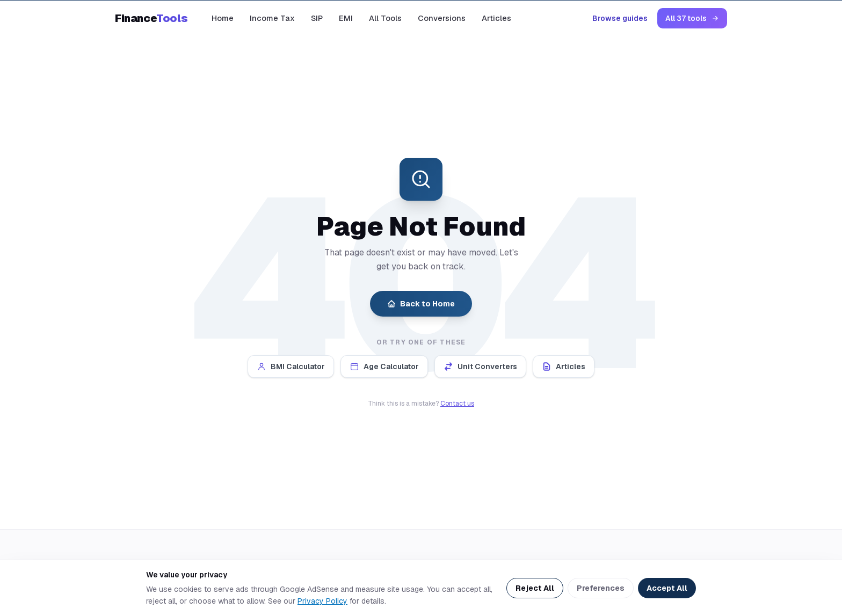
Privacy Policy (322, 601)
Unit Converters (480, 366)
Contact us (457, 404)
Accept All (667, 588)
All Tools (385, 18)
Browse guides (620, 18)
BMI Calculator (291, 366)
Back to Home (421, 304)
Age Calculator (384, 366)
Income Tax (272, 18)
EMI (346, 18)
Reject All (535, 588)
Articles (496, 18)
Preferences (601, 588)
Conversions (442, 18)
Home (223, 18)
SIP (317, 18)
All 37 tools (692, 18)
